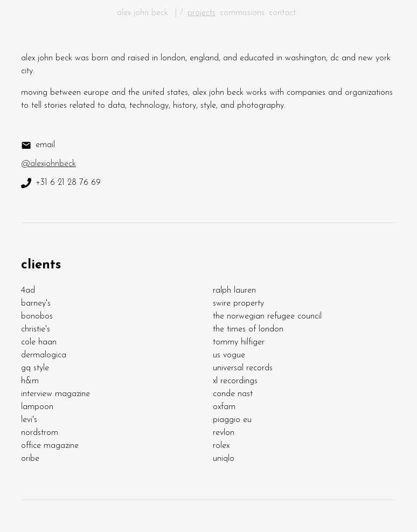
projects (201, 13)
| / (179, 13)
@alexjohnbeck (48, 164)
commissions (242, 13)
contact (282, 13)
